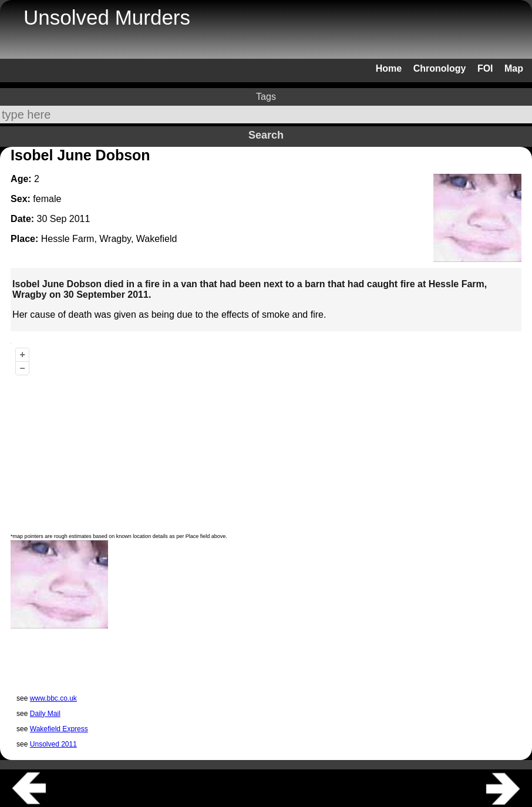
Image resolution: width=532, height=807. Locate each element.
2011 (80, 219)
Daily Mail (45, 714)
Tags (266, 97)
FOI (485, 68)
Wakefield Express (59, 729)
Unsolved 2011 (53, 744)
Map (514, 68)
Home (389, 68)
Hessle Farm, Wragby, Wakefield (109, 239)
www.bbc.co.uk (53, 698)
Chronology (440, 68)
